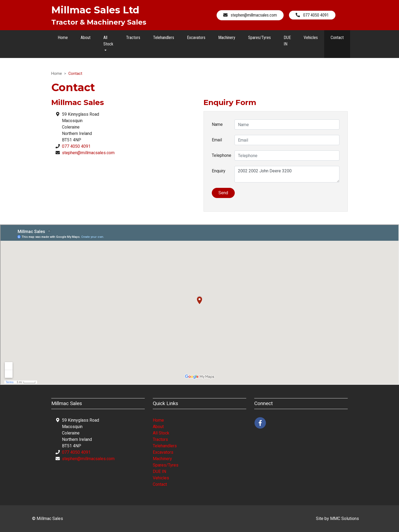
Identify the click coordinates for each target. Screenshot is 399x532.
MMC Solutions (345, 519)
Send (223, 193)
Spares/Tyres (259, 38)
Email (217, 140)
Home (63, 38)
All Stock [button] (108, 41)
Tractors (133, 38)
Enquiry (219, 171)
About (86, 38)
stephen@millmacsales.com (88, 153)
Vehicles (311, 38)
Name (217, 124)
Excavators (196, 38)
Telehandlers (164, 38)
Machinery (227, 38)
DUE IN (287, 41)
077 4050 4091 (76, 146)
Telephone (221, 155)
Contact (337, 38)
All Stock (161, 433)
